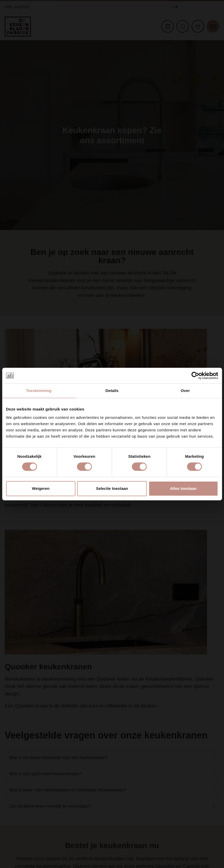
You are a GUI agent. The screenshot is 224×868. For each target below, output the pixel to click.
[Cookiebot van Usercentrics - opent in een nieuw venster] (195, 376)
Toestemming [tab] (39, 391)
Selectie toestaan (112, 488)
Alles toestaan (183, 488)
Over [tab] (185, 391)
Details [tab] (112, 391)
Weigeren (41, 488)
